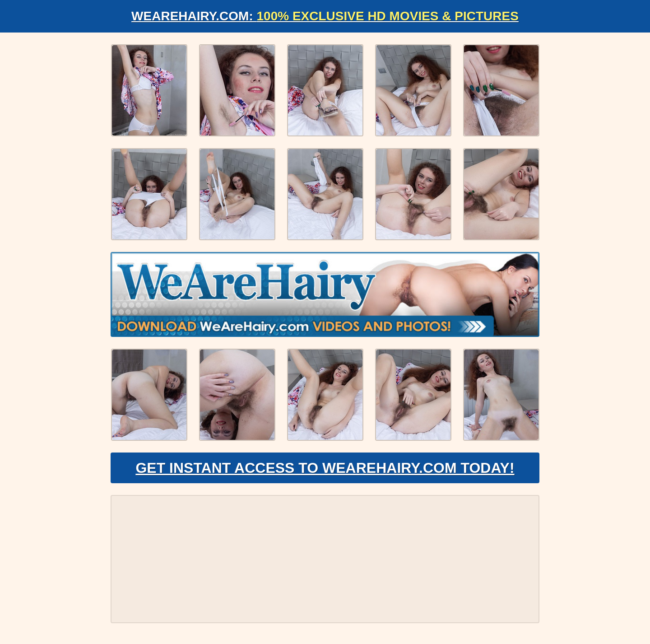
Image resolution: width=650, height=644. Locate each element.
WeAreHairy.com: (325, 16)
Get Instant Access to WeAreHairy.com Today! (325, 468)
